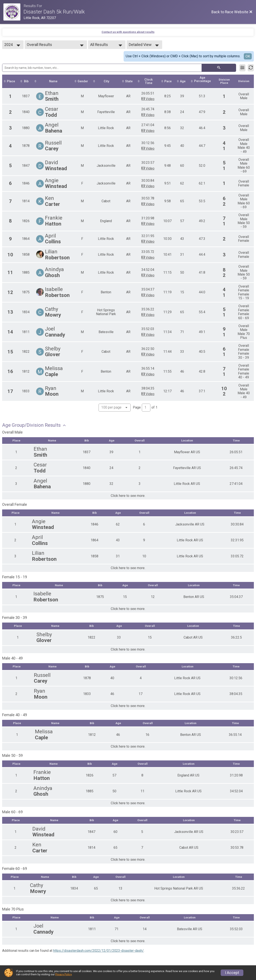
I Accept (232, 973)
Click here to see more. (128, 496)
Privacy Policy (63, 974)
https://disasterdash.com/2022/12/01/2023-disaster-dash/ (98, 952)
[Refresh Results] (251, 68)
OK (248, 56)
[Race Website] (13, 12)
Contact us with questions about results (128, 32)
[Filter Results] (242, 68)
